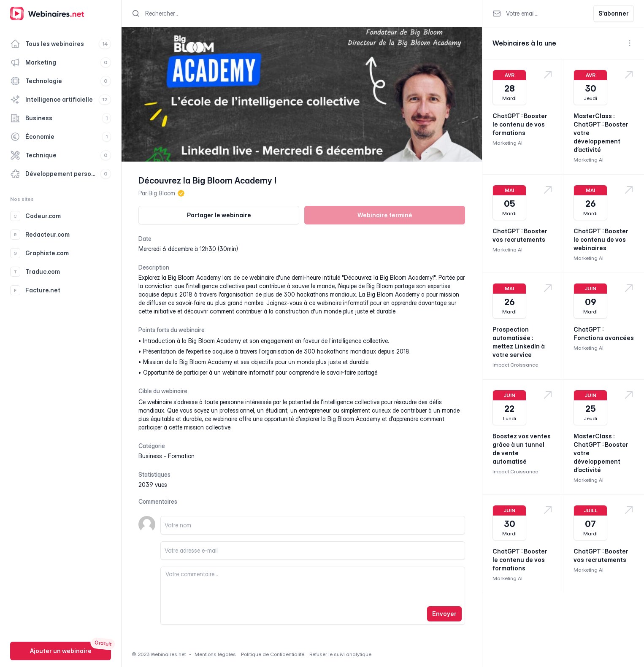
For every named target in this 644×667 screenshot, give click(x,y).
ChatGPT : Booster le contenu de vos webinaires (601, 239)
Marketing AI (507, 143)
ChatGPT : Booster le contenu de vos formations (520, 124)
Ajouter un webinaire (61, 651)
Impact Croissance (515, 365)
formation (181, 456)
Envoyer (444, 614)
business (150, 456)
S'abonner (614, 13)
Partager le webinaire (219, 215)
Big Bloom (162, 193)
